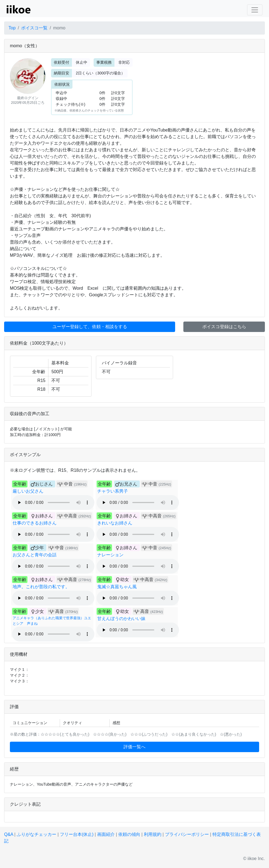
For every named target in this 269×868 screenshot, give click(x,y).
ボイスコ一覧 (34, 28)
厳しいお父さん (28, 491)
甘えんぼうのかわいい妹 (121, 619)
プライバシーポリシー (187, 834)
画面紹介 (106, 834)
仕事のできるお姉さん (35, 523)
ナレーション (110, 555)
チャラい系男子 (113, 491)
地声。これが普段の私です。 (41, 587)
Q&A (9, 834)
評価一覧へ (134, 747)
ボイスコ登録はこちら (224, 327)
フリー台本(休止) (77, 834)
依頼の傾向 (129, 834)
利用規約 (153, 834)
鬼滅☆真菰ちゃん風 (117, 587)
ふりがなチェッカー (37, 834)
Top (12, 28)
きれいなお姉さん (115, 523)
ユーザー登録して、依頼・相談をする (90, 327)
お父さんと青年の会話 (35, 555)
